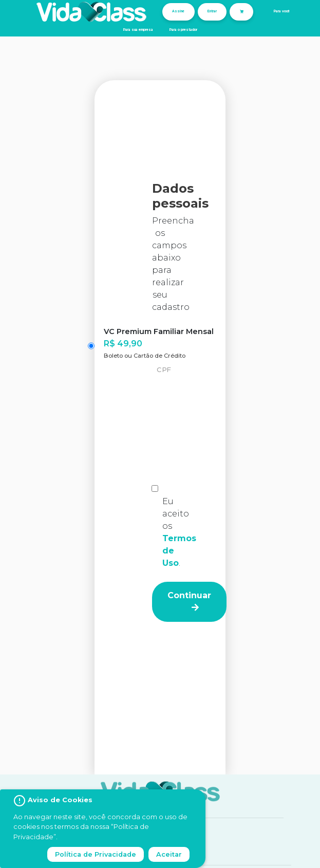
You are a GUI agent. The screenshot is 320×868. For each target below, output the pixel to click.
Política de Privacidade (96, 854)
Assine (178, 11)
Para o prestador (183, 30)
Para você (282, 11)
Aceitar (169, 854)
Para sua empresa (138, 30)
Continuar (189, 601)
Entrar (212, 11)
